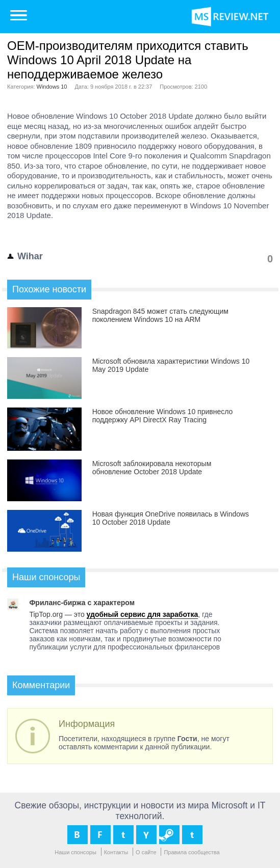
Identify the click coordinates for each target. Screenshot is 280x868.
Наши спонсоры (75, 852)
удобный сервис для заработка (143, 614)
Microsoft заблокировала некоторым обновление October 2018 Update (152, 468)
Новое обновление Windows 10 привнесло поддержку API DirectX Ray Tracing (163, 416)
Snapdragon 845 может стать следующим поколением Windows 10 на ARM (160, 315)
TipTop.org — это (58, 614)
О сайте (146, 852)
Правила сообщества (192, 852)
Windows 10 (52, 87)
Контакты (116, 852)
